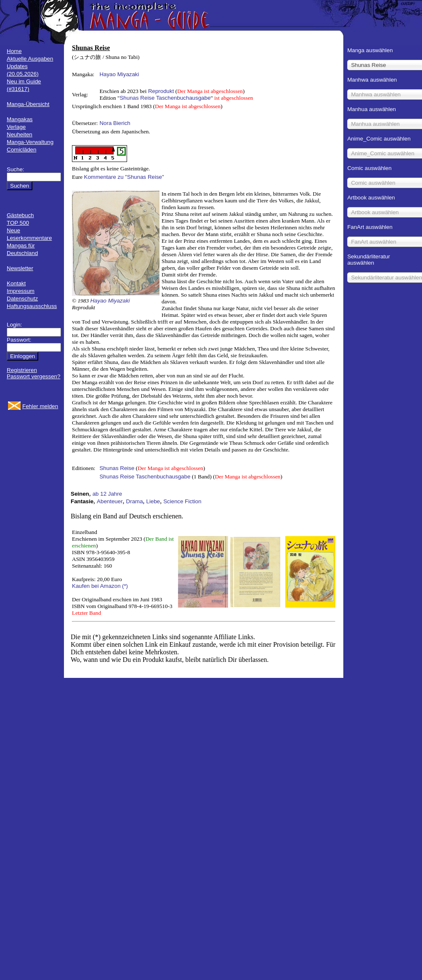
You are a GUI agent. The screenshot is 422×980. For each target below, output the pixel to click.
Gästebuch (20, 215)
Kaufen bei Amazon (96, 586)
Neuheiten (20, 134)
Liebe (153, 501)
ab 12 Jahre (107, 494)
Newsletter (20, 268)
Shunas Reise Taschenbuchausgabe (165, 98)
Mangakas (20, 119)
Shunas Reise (117, 468)
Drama (135, 501)
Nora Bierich (115, 123)
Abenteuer (110, 501)
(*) (125, 586)
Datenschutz (22, 299)
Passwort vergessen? (33, 376)
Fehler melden (40, 406)
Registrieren (22, 370)
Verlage (16, 127)
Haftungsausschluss (32, 306)
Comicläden (21, 150)
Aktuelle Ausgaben (30, 59)
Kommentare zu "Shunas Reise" (124, 177)
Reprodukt (161, 91)
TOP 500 (18, 223)
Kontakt (16, 283)
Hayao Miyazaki (119, 74)
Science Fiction (182, 501)
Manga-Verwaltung (30, 142)
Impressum (21, 291)
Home (14, 51)
